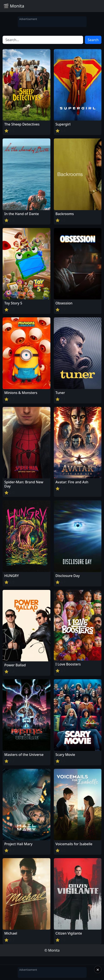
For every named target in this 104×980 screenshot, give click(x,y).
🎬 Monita (14, 6)
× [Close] (98, 969)
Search (93, 40)
